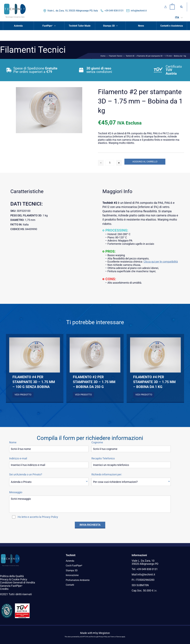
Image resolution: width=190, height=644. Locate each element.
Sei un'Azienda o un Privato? (26, 475)
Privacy (4, 579)
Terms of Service (116, 637)
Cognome (97, 443)
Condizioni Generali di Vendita (18, 582)
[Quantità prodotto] (110, 163)
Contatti (71, 585)
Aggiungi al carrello (145, 162)
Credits (4, 589)
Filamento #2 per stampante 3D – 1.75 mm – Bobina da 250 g (94, 382)
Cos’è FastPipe (75, 565)
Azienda (71, 561)
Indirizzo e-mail (18, 458)
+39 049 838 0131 (114, 11)
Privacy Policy (50, 517)
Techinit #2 (130, 56)
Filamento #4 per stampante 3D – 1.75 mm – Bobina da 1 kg (154, 382)
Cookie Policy (19, 579)
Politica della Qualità (12, 576)
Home (103, 56)
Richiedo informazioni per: (107, 475)
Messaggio (16, 492)
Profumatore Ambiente (79, 580)
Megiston (104, 633)
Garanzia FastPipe (11, 586)
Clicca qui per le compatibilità (161, 262)
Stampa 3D (72, 570)
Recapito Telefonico (103, 458)
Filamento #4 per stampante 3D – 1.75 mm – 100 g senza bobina (34, 382)
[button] (182, 7)
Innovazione (73, 575)
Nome (13, 443)
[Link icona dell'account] (166, 7)
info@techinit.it (139, 11)
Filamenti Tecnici (116, 56)
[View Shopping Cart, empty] (172, 7)
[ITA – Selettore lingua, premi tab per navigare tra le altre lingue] (179, 17)
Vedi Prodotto (23, 395)
